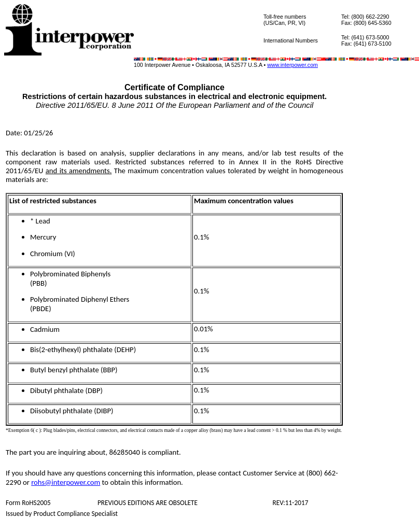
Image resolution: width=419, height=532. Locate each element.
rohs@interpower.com (66, 482)
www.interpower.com (292, 65)
